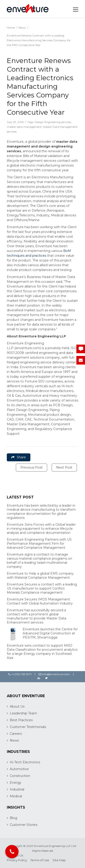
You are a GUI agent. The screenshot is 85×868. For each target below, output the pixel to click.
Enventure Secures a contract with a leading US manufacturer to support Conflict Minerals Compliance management (42, 588)
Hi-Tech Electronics (25, 762)
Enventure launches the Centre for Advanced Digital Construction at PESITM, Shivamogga (50, 633)
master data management (24, 127)
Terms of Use (40, 860)
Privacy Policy (17, 860)
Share (19, 457)
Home (11, 28)
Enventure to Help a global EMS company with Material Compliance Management (40, 575)
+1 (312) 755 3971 (20, 674)
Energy (16, 783)
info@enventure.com (54, 674)
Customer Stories (24, 825)
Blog (13, 818)
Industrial (17, 789)
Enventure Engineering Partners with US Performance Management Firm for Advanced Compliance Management (39, 544)
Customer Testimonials (28, 727)
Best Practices (21, 720)
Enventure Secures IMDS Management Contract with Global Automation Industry (40, 601)
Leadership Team (23, 713)
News (22, 28)
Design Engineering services (53, 122)
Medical (16, 796)
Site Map (59, 860)
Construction (20, 776)
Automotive (19, 769)
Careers (16, 734)
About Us (17, 706)
